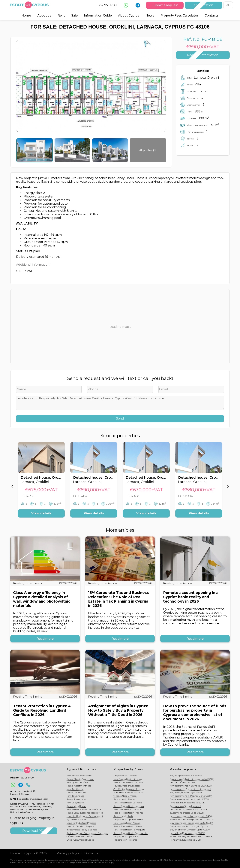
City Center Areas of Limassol (129, 789)
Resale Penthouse (76, 792)
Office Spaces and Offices (80, 836)
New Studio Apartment (79, 776)
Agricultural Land (76, 819)
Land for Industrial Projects (81, 823)
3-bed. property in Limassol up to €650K (191, 836)
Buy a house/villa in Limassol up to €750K (192, 779)
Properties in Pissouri (125, 799)
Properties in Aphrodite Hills (128, 819)
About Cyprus (129, 15)
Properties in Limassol (125, 776)
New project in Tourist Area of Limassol (190, 789)
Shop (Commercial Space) (81, 840)
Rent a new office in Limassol (185, 806)
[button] (12, 483)
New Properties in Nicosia (127, 823)
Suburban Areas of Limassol (128, 792)
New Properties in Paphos (127, 809)
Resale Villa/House (76, 806)
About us (44, 15)
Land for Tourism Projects (80, 826)
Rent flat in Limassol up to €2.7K (187, 803)
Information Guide (98, 15)
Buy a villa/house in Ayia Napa (186, 792)
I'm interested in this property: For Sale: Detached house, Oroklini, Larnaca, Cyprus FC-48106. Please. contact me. (120, 403)
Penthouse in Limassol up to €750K (189, 809)
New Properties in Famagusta (129, 830)
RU (228, 5)
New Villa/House (75, 803)
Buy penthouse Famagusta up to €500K (191, 823)
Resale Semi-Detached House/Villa (85, 813)
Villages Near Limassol (125, 796)
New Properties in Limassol (128, 779)
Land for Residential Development (85, 816)
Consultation (204, 5)
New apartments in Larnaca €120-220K (191, 786)
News (150, 15)
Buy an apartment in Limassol (186, 776)
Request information (203, 55)
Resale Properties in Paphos (128, 813)
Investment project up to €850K (187, 813)
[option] (41, 483)
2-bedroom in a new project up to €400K (192, 819)
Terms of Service (101, 862)
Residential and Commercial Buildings (87, 833)
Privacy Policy (82, 862)
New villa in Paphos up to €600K (187, 833)
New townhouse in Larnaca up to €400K (191, 816)
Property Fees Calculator (179, 15)
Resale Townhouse (76, 799)
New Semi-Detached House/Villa (84, 809)
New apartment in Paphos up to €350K (191, 796)
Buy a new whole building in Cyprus (189, 826)
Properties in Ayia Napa (126, 836)
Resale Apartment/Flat (79, 786)
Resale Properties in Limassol (129, 782)
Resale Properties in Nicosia (128, 826)
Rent (61, 15)
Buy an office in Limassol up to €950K (190, 830)
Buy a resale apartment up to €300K (189, 799)
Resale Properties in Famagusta (130, 833)
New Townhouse (75, 796)
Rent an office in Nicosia (182, 782)
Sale (74, 15)
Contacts (212, 15)
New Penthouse (75, 789)
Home (26, 15)
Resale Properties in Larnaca (129, 806)
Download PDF (34, 831)
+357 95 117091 (107, 5)
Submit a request (165, 5)
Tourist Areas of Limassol (127, 786)
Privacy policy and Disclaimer (78, 853)
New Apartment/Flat (78, 782)
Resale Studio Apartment (80, 779)
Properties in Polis (123, 816)
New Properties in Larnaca (128, 803)
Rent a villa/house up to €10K (185, 840)
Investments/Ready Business (82, 830)
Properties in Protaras (125, 840)
